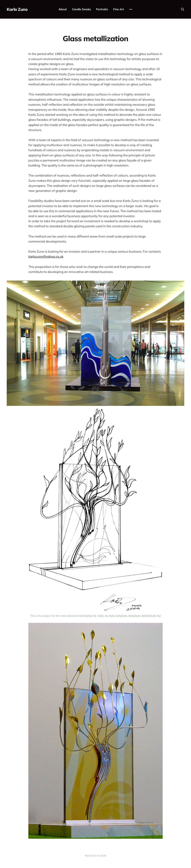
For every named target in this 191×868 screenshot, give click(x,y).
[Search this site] (183, 9)
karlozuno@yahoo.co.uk (46, 256)
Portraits (102, 9)
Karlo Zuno (17, 9)
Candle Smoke (81, 9)
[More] (131, 9)
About (63, 9)
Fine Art (119, 9)
